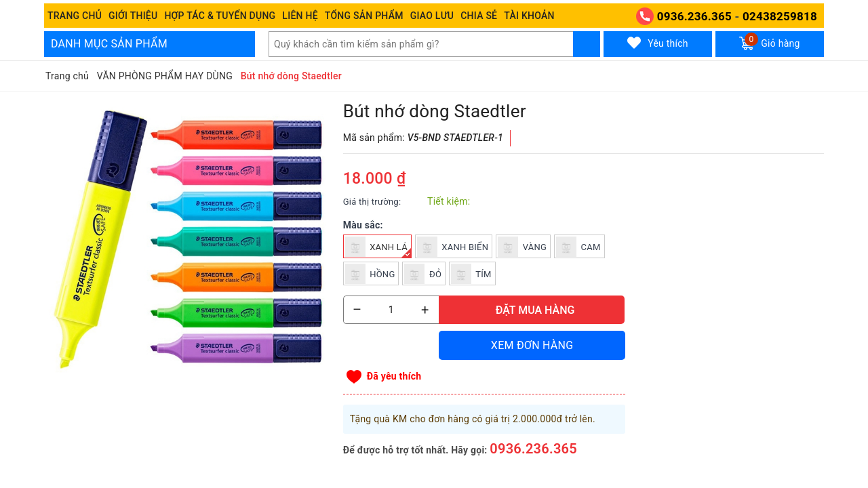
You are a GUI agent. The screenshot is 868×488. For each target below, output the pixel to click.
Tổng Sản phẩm (364, 16)
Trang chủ (75, 16)
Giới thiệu (133, 16)
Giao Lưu (432, 16)
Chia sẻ (479, 16)
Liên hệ (300, 16)
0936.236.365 (694, 16)
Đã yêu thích (394, 376)
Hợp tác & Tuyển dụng (220, 16)
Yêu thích (658, 43)
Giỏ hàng (769, 41)
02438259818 (780, 16)
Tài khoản (529, 16)
